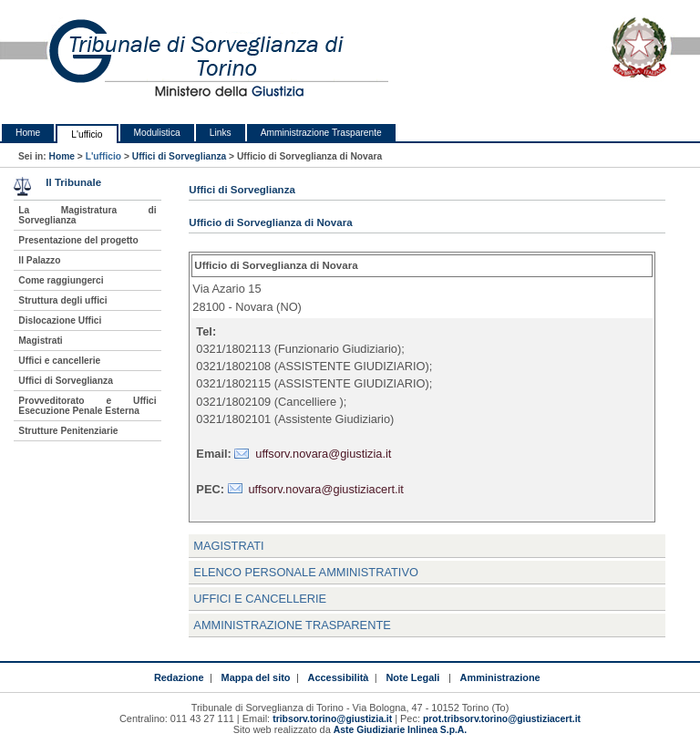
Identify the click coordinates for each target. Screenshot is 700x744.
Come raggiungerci (61, 280)
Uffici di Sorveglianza (180, 156)
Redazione (179, 677)
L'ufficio (87, 134)
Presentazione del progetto (78, 240)
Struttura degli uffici (62, 300)
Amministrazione (500, 677)
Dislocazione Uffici (60, 320)
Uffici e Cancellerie (260, 599)
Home (28, 133)
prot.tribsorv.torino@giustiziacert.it (502, 719)
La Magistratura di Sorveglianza (87, 215)
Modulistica (157, 133)
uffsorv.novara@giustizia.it (323, 454)
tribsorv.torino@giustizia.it (332, 719)
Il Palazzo (39, 260)
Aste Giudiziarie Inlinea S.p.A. (400, 730)
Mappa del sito (256, 677)
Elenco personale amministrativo (306, 572)
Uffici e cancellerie (59, 361)
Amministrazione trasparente (292, 625)
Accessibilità (339, 677)
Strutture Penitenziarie (68, 431)
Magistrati (228, 546)
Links (221, 133)
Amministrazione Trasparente (321, 133)
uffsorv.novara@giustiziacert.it (326, 489)
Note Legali (412, 677)
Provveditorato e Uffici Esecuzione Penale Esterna (87, 406)
